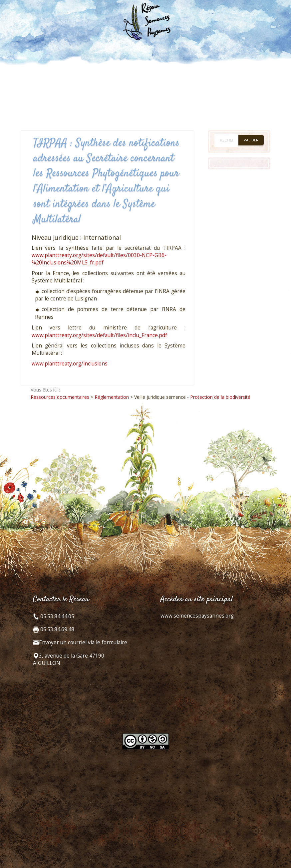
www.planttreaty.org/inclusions (70, 364)
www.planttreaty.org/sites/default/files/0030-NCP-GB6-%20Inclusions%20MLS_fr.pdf (99, 259)
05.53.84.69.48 (57, 629)
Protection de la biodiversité (220, 397)
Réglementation (112, 397)
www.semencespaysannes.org (197, 616)
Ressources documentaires (60, 397)
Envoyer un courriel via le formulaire (83, 642)
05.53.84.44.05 (57, 616)
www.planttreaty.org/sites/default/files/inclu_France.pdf (99, 335)
